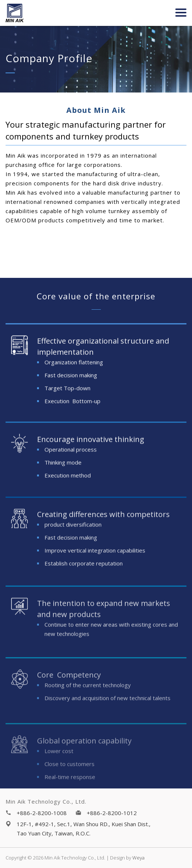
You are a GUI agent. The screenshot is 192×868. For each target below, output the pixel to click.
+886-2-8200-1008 (42, 813)
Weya (138, 858)
